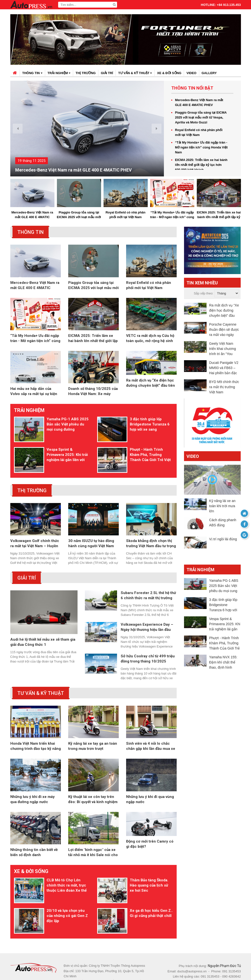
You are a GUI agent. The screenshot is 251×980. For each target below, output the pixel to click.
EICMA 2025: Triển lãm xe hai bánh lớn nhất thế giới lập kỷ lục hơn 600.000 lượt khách (201, 165)
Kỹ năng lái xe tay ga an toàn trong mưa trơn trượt (93, 734)
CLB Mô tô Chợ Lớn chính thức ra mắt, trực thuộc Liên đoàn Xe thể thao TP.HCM (67, 874)
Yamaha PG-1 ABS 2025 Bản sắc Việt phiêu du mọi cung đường (68, 424)
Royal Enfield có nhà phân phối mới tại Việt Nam (199, 132)
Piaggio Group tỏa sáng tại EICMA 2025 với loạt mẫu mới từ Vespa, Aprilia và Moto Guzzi (201, 117)
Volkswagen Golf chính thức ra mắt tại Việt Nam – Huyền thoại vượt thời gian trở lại (35, 532)
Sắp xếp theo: (204, 293)
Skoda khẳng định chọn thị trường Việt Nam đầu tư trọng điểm (151, 532)
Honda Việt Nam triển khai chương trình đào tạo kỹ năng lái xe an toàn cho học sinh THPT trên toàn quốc (36, 734)
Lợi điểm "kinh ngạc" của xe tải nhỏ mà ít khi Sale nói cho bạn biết (93, 841)
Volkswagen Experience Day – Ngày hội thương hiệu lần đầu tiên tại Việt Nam (147, 615)
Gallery (209, 73)
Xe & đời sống (169, 73)
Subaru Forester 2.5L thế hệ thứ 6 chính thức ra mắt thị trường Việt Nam (148, 584)
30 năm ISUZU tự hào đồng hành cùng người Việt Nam (91, 531)
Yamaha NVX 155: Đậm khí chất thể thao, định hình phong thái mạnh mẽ (225, 663)
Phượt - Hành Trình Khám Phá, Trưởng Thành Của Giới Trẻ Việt (150, 449)
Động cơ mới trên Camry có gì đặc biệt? (150, 840)
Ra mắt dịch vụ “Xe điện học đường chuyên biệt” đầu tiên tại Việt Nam (151, 391)
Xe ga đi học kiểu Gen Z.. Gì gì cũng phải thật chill (151, 895)
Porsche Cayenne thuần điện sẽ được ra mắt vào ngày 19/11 (224, 330)
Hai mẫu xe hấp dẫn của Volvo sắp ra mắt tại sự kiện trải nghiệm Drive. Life (34, 391)
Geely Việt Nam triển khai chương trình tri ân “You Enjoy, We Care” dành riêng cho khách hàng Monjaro (225, 349)
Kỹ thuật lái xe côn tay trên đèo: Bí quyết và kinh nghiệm (93, 787)
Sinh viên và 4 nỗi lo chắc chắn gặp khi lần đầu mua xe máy (151, 734)
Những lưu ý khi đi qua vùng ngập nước (150, 787)
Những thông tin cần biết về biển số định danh (34, 840)
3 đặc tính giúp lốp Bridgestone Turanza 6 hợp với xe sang (150, 424)
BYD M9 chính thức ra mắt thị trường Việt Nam (224, 387)
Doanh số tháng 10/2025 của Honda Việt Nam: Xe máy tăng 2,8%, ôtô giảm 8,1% (93, 391)
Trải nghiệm (59, 73)
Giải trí (107, 73)
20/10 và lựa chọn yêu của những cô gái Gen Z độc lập (67, 898)
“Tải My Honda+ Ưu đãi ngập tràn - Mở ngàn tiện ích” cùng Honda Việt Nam (201, 147)
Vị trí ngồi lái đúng (223, 539)
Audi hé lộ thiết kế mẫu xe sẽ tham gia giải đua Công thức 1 (43, 630)
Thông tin (32, 73)
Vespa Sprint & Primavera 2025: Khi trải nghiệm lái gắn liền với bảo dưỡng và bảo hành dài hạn (67, 449)
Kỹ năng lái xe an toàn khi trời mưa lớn (222, 506)
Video (191, 73)
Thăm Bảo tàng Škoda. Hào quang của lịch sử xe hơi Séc (149, 873)
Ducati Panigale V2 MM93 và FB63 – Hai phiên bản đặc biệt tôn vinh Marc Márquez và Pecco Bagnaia (224, 368)
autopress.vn (117, 968)
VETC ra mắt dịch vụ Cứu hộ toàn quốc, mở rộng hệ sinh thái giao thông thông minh (150, 338)
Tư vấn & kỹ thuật (135, 73)
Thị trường (86, 73)
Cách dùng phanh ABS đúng (223, 523)
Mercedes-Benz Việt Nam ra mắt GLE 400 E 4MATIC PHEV (73, 170)
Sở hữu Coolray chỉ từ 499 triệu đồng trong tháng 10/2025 (148, 647)
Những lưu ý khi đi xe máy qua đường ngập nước (33, 787)
